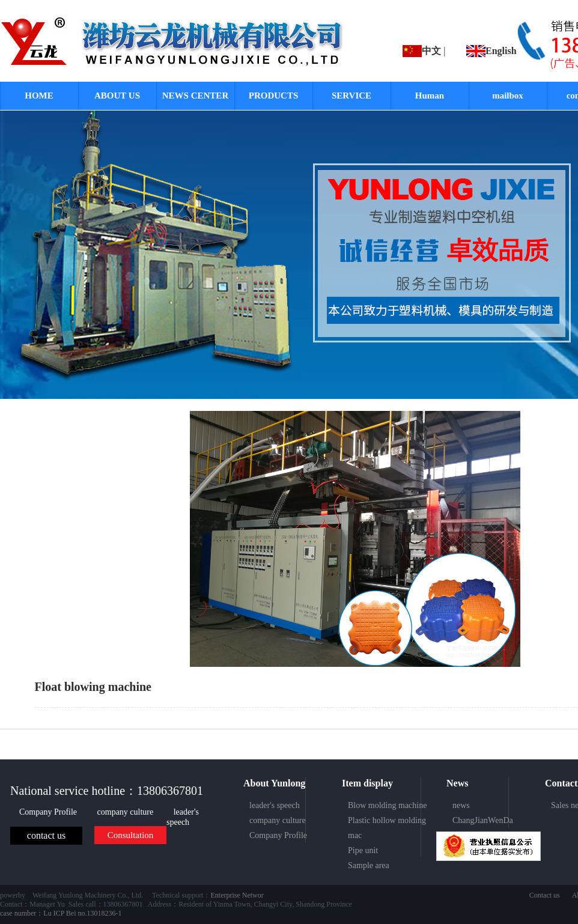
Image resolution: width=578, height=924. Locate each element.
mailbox (508, 96)
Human (430, 96)
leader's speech (183, 817)
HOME (39, 96)
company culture (126, 812)
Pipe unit (363, 850)
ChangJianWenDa (483, 820)
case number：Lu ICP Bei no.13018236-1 (61, 913)
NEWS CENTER (195, 96)
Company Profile (49, 812)
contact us (46, 835)
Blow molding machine (387, 805)
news (461, 805)
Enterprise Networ (237, 895)
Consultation (131, 835)
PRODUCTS (274, 96)
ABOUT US (117, 96)
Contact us (545, 895)
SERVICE (351, 96)
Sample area (369, 865)
